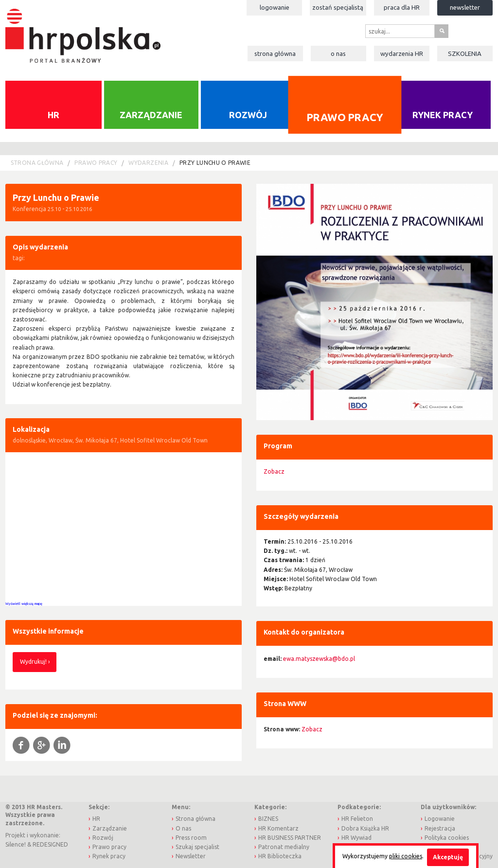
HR (53, 115)
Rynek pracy (443, 115)
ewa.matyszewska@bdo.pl (319, 659)
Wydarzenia (402, 53)
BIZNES (268, 819)
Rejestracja (440, 828)
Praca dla (402, 7)
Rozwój (248, 115)
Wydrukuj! (33, 662)
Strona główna (275, 53)
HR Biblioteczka (280, 856)
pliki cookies (406, 856)
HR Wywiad (356, 838)
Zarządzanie (151, 115)
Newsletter (465, 7)
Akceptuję (448, 857)
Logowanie (275, 7)
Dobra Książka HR (365, 828)
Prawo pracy (345, 117)
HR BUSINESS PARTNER (290, 838)
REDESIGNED (50, 844)
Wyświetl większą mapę (24, 603)
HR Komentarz (278, 828)
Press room (191, 838)
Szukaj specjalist (197, 847)
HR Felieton (357, 819)
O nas (338, 53)
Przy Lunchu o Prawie (215, 163)
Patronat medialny (284, 847)
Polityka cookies (447, 838)
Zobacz (274, 471)
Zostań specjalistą (338, 7)
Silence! (16, 844)
